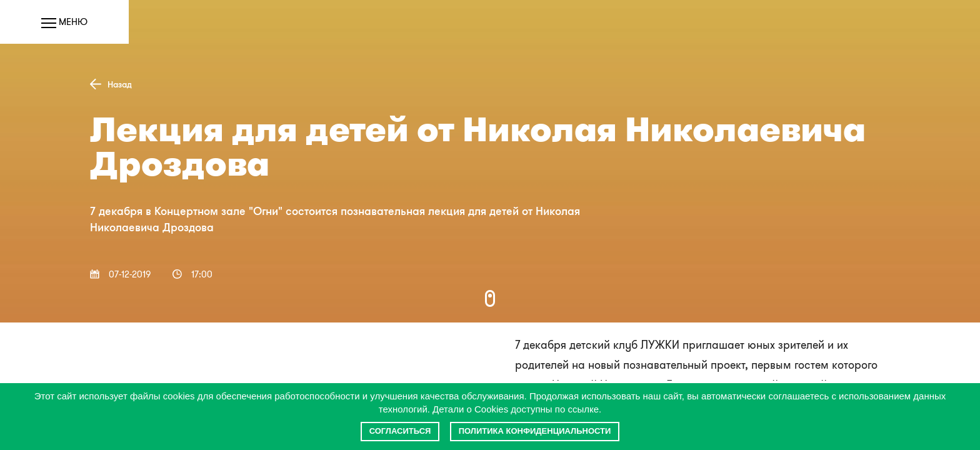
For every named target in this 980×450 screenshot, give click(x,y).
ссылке (583, 409)
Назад (111, 84)
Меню (64, 22)
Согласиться (400, 431)
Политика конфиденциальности (535, 431)
